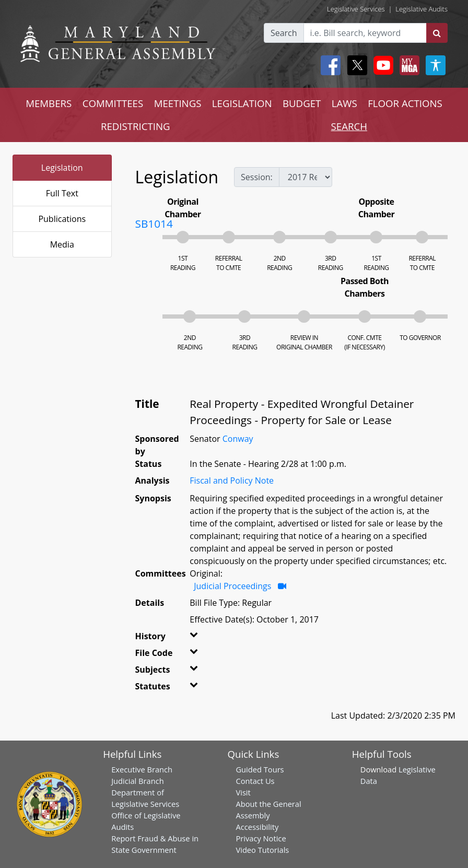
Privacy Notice (261, 838)
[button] (195, 638)
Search (284, 33)
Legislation (62, 168)
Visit (243, 792)
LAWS (344, 103)
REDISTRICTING (136, 126)
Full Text (62, 193)
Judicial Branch (138, 781)
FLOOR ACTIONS (405, 103)
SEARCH (349, 126)
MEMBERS (49, 103)
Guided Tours (260, 769)
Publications (62, 219)
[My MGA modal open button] (407, 65)
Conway (238, 439)
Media (62, 244)
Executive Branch (142, 769)
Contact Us (255, 781)
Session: (257, 177)
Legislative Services (356, 9)
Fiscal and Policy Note (232, 480)
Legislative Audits (422, 9)
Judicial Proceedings (232, 586)
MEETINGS (178, 103)
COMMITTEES (113, 103)
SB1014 (154, 224)
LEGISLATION (242, 103)
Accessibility (257, 827)
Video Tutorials (262, 850)
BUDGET (302, 103)
